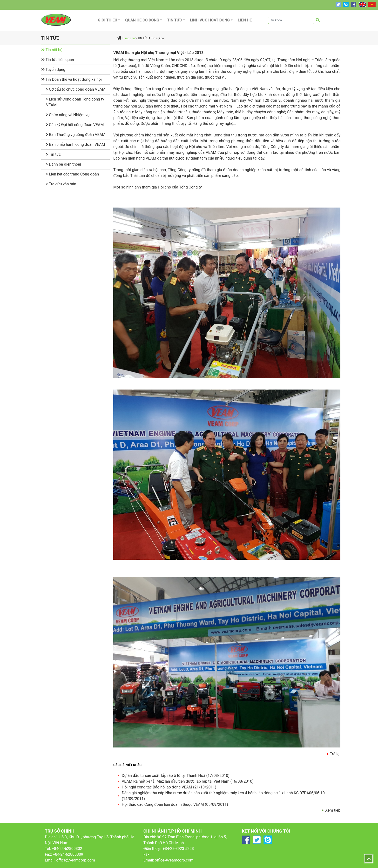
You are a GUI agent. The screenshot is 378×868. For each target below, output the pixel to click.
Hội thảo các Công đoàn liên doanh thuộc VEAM (163, 804)
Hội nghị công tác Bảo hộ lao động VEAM (157, 787)
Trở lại (335, 754)
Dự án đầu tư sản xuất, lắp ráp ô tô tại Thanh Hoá (164, 776)
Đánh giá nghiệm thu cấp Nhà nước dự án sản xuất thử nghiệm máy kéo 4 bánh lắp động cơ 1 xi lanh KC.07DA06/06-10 (223, 793)
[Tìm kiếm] (291, 20)
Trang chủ (128, 38)
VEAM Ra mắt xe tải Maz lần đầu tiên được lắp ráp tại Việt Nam (176, 781)
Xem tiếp (333, 810)
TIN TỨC (143, 38)
